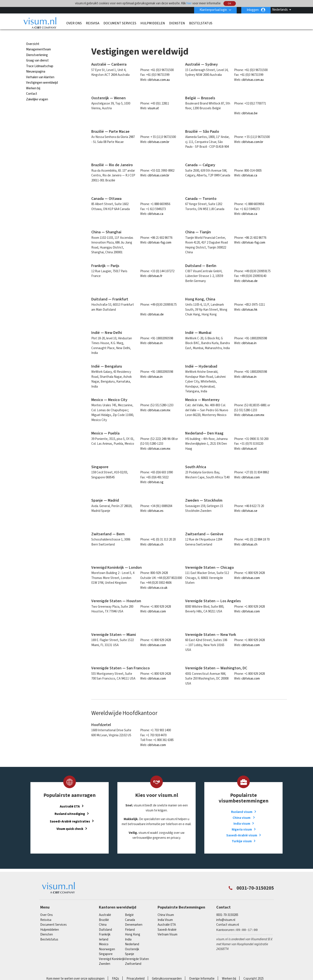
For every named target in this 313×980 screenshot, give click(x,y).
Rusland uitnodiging (70, 806)
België (129, 907)
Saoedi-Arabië (167, 922)
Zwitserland (133, 956)
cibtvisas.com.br (158, 134)
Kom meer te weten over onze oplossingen (75, 971)
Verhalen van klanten (40, 69)
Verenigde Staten (137, 951)
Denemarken (134, 917)
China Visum (166, 907)
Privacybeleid (136, 971)
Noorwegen (107, 941)
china (103, 917)
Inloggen (253, 10)
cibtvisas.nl (249, 441)
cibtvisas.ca (249, 168)
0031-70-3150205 (227, 907)
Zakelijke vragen (37, 92)
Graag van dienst (37, 53)
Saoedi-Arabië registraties (70, 813)
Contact (32, 86)
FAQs (116, 971)
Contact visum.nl (228, 917)
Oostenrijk (132, 941)
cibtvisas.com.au (159, 72)
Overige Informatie (202, 971)
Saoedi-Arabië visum (242, 828)
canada (130, 912)
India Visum (165, 912)
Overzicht (33, 36)
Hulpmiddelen (153, 23)
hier (189, 3)
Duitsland (105, 922)
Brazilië (104, 912)
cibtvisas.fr (155, 268)
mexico (104, 936)
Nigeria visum (242, 822)
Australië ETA (70, 798)
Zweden (105, 956)
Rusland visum (242, 804)
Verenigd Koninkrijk (112, 951)
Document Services (120, 23)
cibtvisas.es (156, 503)
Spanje (130, 946)
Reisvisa (93, 23)
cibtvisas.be (250, 105)
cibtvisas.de (250, 273)
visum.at (153, 100)
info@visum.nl (226, 912)
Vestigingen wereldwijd (42, 75)
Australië (105, 907)
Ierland (104, 932)
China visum (242, 810)
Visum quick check (70, 821)
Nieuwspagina (36, 64)
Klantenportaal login (213, 10)
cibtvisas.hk (249, 302)
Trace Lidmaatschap (40, 58)
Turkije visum (242, 833)
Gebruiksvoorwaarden (167, 971)
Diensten (177, 23)
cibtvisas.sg (156, 474)
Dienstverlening (37, 47)
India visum (242, 816)
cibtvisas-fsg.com (159, 235)
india (128, 932)
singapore (106, 946)
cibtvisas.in (155, 335)
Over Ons (74, 23)
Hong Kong (133, 927)
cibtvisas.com (251, 470)
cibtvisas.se (249, 503)
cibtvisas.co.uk (157, 580)
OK (230, 4)
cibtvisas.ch (156, 536)
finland (130, 922)
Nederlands (280, 10)
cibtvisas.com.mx (159, 402)
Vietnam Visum (167, 927)
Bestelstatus (201, 23)
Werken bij (33, 80)
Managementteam (38, 42)
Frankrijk (105, 927)
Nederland (132, 936)
